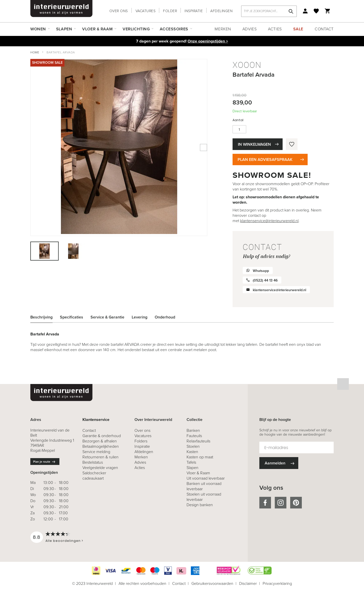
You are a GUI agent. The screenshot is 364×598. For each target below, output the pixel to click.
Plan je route (42, 462)
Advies (249, 29)
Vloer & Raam (198, 473)
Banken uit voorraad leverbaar (204, 486)
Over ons (119, 11)
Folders (141, 441)
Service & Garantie (107, 317)
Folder (170, 11)
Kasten (192, 452)
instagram (281, 503)
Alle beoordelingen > (64, 541)
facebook (265, 503)
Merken (223, 29)
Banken (193, 430)
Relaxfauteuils (198, 441)
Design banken (200, 505)
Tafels (191, 462)
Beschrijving (41, 317)
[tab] (45, 317)
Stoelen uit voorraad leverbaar (204, 497)
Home (35, 52)
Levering (140, 317)
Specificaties (72, 317)
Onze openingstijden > (208, 41)
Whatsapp (261, 271)
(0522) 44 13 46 (265, 280)
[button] (73, 251)
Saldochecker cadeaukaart (94, 476)
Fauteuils (194, 436)
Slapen (192, 468)
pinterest (296, 503)
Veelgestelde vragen (100, 468)
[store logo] (61, 9)
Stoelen (193, 446)
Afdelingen (221, 11)
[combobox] (269, 11)
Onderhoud (165, 317)
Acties (275, 29)
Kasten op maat (200, 457)
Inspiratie (194, 11)
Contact (324, 29)
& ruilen (100, 457)
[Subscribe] (279, 463)
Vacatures (146, 11)
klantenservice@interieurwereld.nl (269, 221)
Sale (298, 29)
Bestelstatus (93, 462)
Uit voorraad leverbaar (206, 478)
